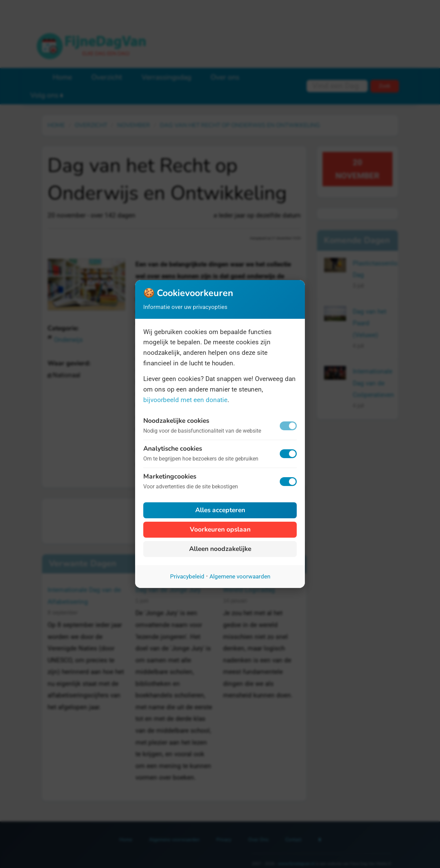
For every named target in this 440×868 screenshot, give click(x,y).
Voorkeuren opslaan (220, 530)
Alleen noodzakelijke (220, 549)
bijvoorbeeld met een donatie (185, 400)
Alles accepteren (220, 510)
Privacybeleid (187, 576)
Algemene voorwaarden (240, 576)
